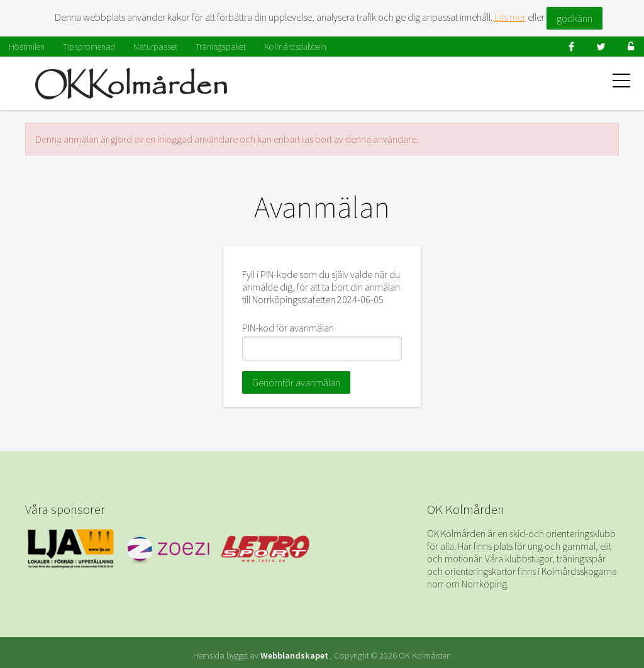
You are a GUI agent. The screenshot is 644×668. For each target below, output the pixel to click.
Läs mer (510, 17)
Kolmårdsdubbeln (295, 47)
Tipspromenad (89, 47)
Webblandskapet (294, 655)
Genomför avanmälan (296, 382)
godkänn (575, 18)
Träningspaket (221, 47)
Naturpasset (155, 47)
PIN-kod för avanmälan (288, 328)
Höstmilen (27, 47)
